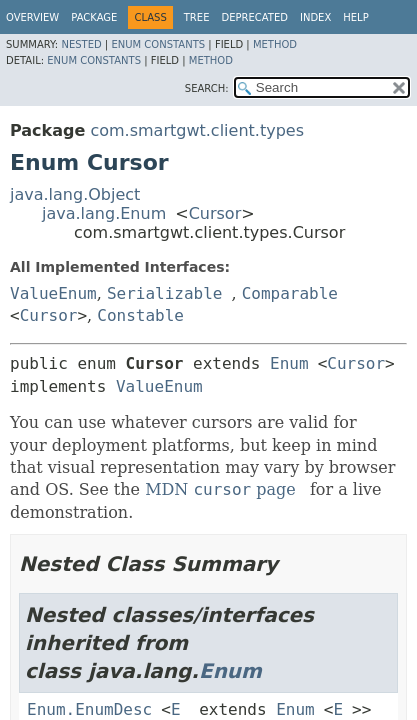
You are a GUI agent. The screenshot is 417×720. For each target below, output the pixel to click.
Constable (140, 315)
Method (275, 44)
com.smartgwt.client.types (197, 130)
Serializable (165, 293)
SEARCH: (207, 88)
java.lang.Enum (104, 213)
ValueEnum (53, 293)
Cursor (215, 213)
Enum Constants (158, 44)
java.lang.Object (75, 194)
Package (94, 17)
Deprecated (254, 17)
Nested (81, 44)
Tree (197, 17)
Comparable (290, 293)
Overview (32, 17)
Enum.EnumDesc (89, 709)
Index (315, 17)
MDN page (220, 489)
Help (355, 17)
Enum (289, 363)
